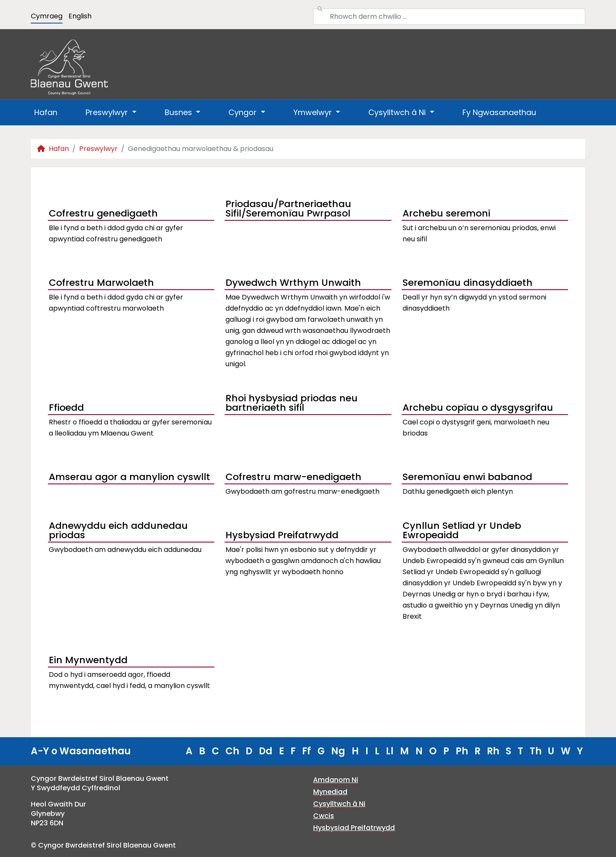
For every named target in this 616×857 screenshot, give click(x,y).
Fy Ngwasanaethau (499, 112)
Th (536, 751)
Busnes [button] (179, 112)
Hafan (46, 112)
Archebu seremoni (446, 213)
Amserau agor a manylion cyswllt (129, 477)
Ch (232, 751)
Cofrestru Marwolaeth (101, 283)
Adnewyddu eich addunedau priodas (118, 531)
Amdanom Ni (336, 780)
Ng (338, 751)
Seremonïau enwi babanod (467, 477)
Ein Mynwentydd (88, 660)
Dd (266, 751)
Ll (390, 751)
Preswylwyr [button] (108, 112)
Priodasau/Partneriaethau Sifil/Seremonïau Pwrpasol (288, 210)
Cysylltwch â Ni (339, 804)
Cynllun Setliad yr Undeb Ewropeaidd (462, 531)
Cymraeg (47, 16)
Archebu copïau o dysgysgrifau (478, 408)
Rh (493, 751)
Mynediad (330, 792)
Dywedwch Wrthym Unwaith (293, 283)
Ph (462, 751)
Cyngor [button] (244, 112)
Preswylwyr (98, 149)
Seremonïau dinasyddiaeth (468, 283)
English (80, 16)
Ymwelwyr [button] (314, 112)
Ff (307, 751)
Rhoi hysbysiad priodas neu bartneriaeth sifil (292, 404)
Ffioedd (66, 408)
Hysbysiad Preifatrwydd (282, 535)
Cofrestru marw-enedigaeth (293, 477)
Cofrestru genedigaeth (103, 213)
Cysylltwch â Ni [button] (398, 112)
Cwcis (324, 816)
